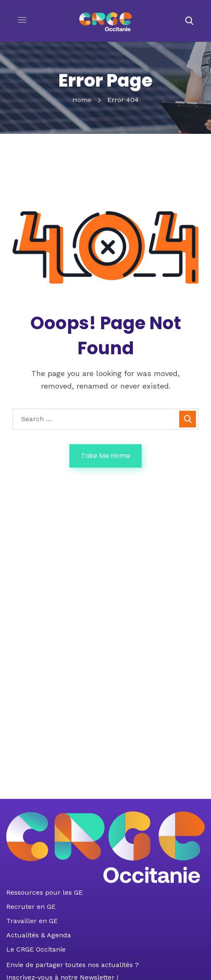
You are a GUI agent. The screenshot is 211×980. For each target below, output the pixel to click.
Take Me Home (106, 456)
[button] (189, 21)
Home (82, 100)
